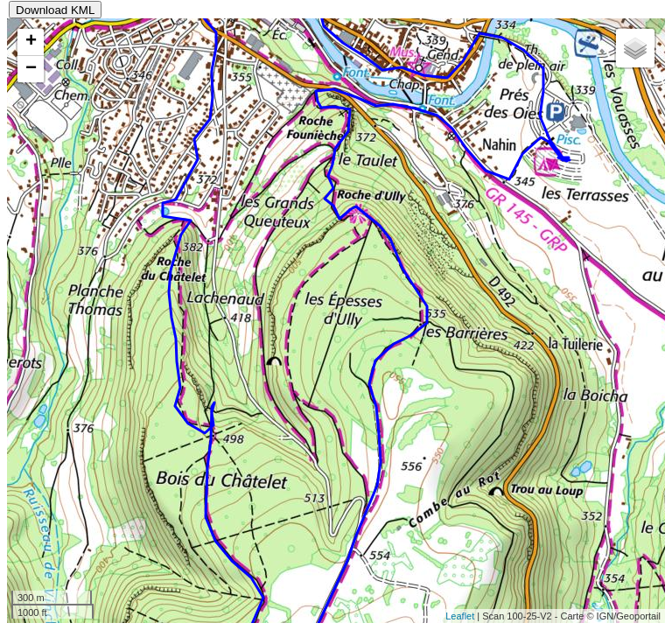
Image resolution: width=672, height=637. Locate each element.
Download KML (55, 10)
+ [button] (31, 42)
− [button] (31, 69)
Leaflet (460, 616)
